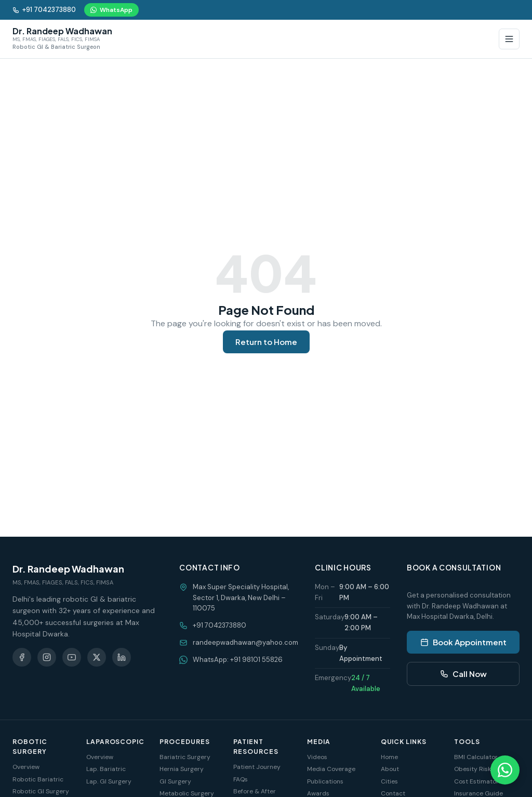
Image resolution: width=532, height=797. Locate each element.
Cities (389, 781)
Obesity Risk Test (480, 769)
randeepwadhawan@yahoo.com (245, 642)
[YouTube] (72, 657)
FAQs (241, 779)
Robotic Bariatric (38, 779)
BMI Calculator (476, 757)
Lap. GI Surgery (109, 781)
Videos (317, 757)
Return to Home (266, 342)
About (390, 769)
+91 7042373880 (44, 10)
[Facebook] (22, 657)
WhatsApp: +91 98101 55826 (238, 660)
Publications (325, 781)
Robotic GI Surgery (41, 791)
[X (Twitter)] (97, 657)
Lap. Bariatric (106, 769)
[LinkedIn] (122, 657)
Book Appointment (463, 642)
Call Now (463, 674)
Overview (26, 767)
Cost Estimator (476, 781)
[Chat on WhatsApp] (505, 770)
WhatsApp (111, 10)
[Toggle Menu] (509, 39)
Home (389, 757)
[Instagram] (47, 657)
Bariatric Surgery (185, 757)
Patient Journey (257, 767)
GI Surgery (175, 781)
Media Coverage (331, 769)
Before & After (255, 791)
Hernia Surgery (182, 769)
